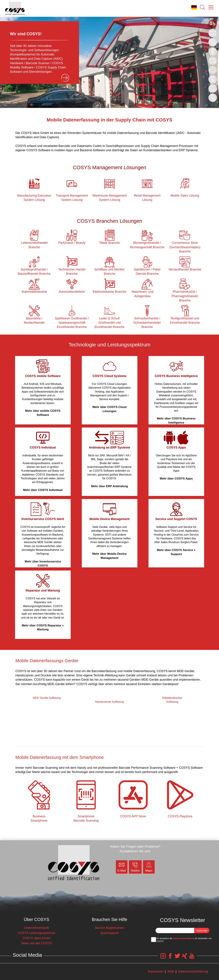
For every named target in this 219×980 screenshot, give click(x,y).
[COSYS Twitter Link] (177, 958)
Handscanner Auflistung (109, 702)
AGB (171, 971)
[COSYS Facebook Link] (170, 958)
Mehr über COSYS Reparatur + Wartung (43, 628)
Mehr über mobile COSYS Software (43, 413)
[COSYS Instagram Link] (163, 958)
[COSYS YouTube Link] (192, 958)
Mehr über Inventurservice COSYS (43, 564)
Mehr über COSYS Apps (176, 479)
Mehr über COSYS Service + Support (176, 552)
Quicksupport (109, 933)
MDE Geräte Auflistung (47, 698)
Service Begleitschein (109, 928)
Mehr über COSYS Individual (43, 490)
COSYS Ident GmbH (37, 938)
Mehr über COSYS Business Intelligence (176, 421)
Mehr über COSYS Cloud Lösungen (109, 409)
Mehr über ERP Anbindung (109, 486)
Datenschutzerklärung (184, 938)
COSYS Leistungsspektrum (37, 933)
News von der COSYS (36, 943)
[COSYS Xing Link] (185, 958)
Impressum (155, 971)
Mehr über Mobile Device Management (109, 556)
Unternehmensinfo (37, 928)
